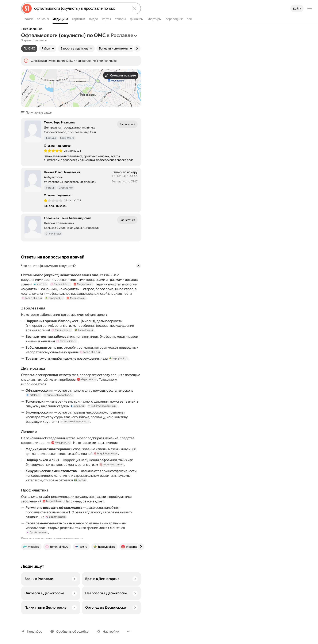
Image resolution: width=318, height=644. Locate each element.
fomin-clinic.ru (60, 290)
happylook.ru (53, 304)
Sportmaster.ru (56, 523)
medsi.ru (40, 290)
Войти (297, 9)
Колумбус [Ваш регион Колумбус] (34, 631)
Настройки (109, 631)
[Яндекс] (27, 8)
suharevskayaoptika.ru (58, 401)
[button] (38, 118)
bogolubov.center (106, 459)
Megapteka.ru (82, 290)
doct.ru (80, 486)
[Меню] (310, 8)
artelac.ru (34, 401)
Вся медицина (33, 29)
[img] (53, 157)
